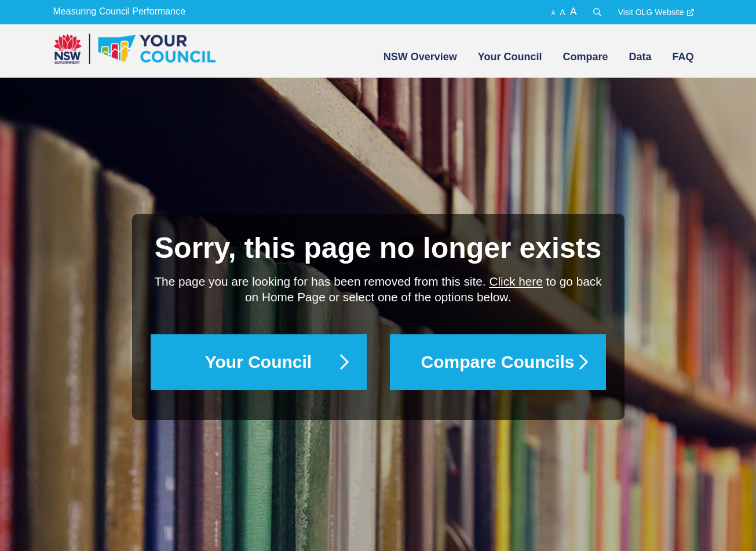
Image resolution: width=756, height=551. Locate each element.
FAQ (683, 57)
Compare (585, 57)
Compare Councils (497, 362)
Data (640, 57)
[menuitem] (419, 57)
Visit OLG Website (651, 12)
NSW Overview (420, 57)
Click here (516, 281)
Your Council (510, 57)
